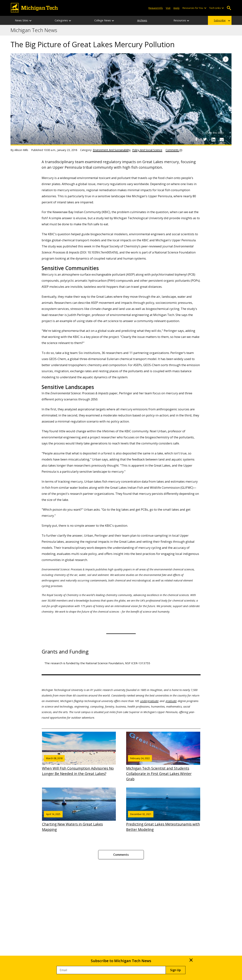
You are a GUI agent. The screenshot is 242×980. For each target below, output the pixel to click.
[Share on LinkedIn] (213, 139)
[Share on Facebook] (196, 139)
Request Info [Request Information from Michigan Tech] (156, 8)
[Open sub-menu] (205, 8)
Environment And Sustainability (112, 150)
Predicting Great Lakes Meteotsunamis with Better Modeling (163, 810)
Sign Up (176, 970)
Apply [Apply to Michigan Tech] (176, 8)
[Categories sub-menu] (70, 20)
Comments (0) (174, 150)
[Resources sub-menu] (188, 20)
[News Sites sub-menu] (31, 20)
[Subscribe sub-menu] (229, 20)
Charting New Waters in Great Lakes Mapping (79, 810)
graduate (171, 701)
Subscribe (220, 20)
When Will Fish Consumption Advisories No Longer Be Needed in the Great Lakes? (79, 754)
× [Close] (191, 960)
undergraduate (149, 701)
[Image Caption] (226, 59)
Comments (121, 855)
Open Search (229, 8)
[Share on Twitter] (205, 139)
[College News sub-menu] (113, 20)
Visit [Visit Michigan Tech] (168, 8)
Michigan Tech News (34, 30)
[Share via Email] (222, 139)
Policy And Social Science (147, 150)
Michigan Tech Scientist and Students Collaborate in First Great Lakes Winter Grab (163, 757)
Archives (142, 20)
